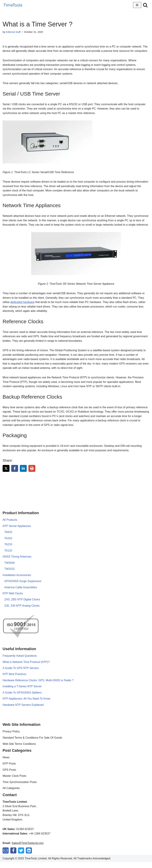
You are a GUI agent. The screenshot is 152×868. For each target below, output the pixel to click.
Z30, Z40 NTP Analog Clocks (22, 611)
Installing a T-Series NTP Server (22, 692)
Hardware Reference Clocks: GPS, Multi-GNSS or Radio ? (38, 686)
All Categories (11, 794)
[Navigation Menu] (137, 5)
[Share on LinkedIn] (23, 474)
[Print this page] (32, 474)
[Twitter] (21, 856)
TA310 (8, 544)
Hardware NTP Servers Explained (23, 711)
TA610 (8, 538)
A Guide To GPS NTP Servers (21, 674)
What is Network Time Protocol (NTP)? (26, 668)
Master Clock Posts (14, 782)
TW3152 (9, 574)
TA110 (8, 556)
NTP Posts (9, 770)
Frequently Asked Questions (20, 661)
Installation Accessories (17, 581)
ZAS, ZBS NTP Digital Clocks (22, 605)
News (6, 763)
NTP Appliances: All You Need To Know (27, 704)
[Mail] (6, 856)
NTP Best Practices (14, 680)
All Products (10, 525)
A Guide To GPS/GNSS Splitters (22, 698)
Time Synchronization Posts (20, 788)
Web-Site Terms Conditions (19, 750)
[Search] (145, 5)
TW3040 (9, 568)
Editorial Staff (13, 32)
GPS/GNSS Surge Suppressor (23, 587)
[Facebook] (13, 856)
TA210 (8, 550)
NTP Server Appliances (17, 531)
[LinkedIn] (29, 856)
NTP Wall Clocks (13, 599)
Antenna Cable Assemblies (21, 593)
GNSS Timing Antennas (17, 562)
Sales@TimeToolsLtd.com (28, 849)
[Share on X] (6, 474)
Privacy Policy (11, 737)
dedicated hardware (22, 307)
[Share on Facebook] (15, 474)
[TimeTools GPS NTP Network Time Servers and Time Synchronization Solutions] (13, 5)
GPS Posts (9, 776)
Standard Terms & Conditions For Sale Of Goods (32, 744)
